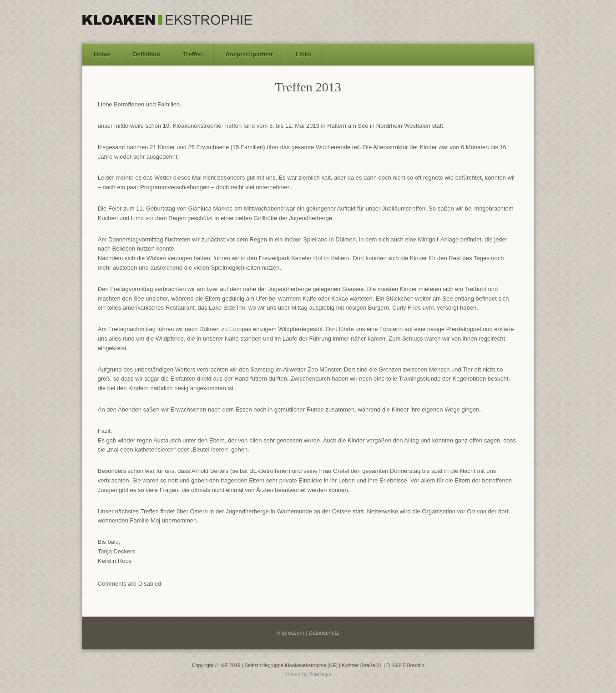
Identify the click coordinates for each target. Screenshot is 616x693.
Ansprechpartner (249, 54)
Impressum (290, 633)
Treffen (193, 54)
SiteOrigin (320, 674)
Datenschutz (324, 633)
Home (102, 54)
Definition (146, 54)
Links (303, 54)
